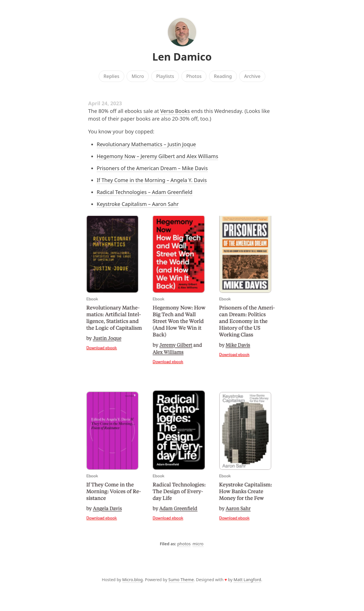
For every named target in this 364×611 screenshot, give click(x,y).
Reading (223, 76)
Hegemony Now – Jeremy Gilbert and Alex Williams (157, 156)
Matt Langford (247, 580)
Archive (252, 76)
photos (184, 544)
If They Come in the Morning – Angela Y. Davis (152, 180)
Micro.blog (133, 580)
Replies (111, 76)
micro (198, 544)
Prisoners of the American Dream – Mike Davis (152, 168)
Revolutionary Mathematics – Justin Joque (146, 144)
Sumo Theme (181, 580)
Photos (194, 76)
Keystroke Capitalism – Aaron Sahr (138, 204)
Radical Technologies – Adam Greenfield (145, 192)
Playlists (165, 76)
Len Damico (182, 57)
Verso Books (175, 111)
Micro (138, 76)
